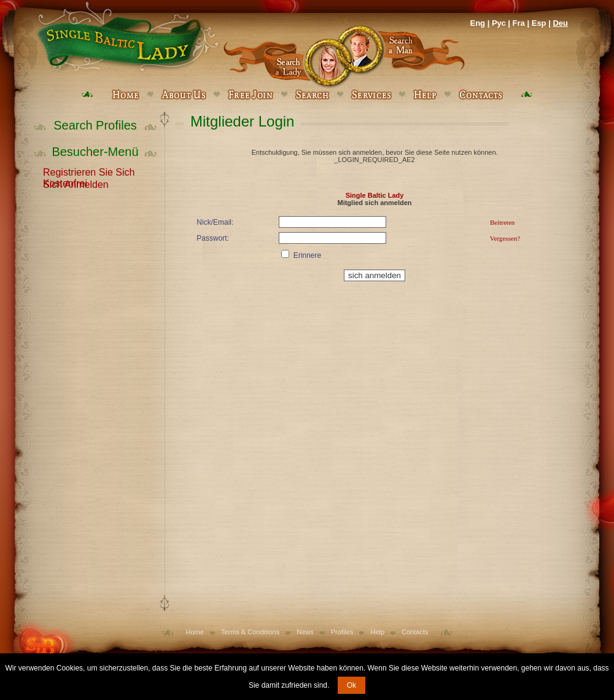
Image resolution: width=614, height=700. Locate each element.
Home (195, 632)
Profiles (342, 632)
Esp (539, 23)
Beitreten (502, 222)
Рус (499, 23)
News (305, 632)
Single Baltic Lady (375, 195)
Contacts (415, 632)
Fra (519, 23)
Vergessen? (505, 238)
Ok (352, 685)
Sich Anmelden (76, 184)
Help (377, 632)
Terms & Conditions (250, 632)
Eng (477, 23)
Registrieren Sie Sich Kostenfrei (89, 171)
